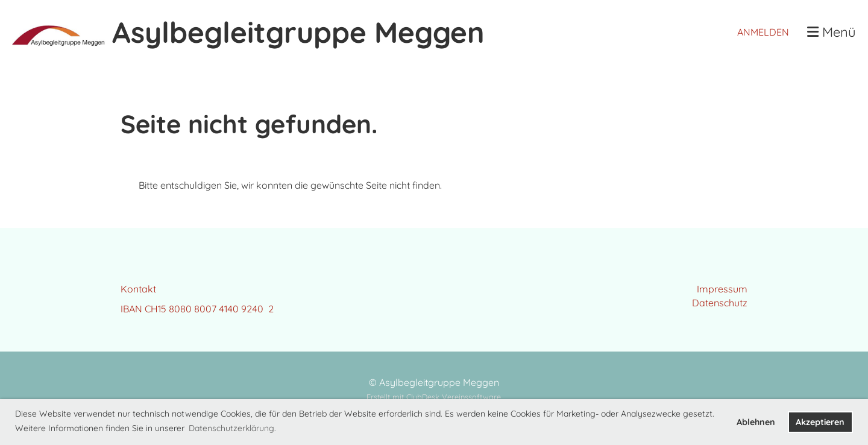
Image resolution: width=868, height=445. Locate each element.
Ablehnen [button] (756, 422)
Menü (832, 32)
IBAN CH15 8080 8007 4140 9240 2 (197, 309)
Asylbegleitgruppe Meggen (298, 32)
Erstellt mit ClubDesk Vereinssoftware (434, 397)
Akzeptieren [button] (820, 422)
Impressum (722, 289)
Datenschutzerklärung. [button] (232, 428)
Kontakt (138, 289)
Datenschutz (720, 303)
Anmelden (763, 32)
